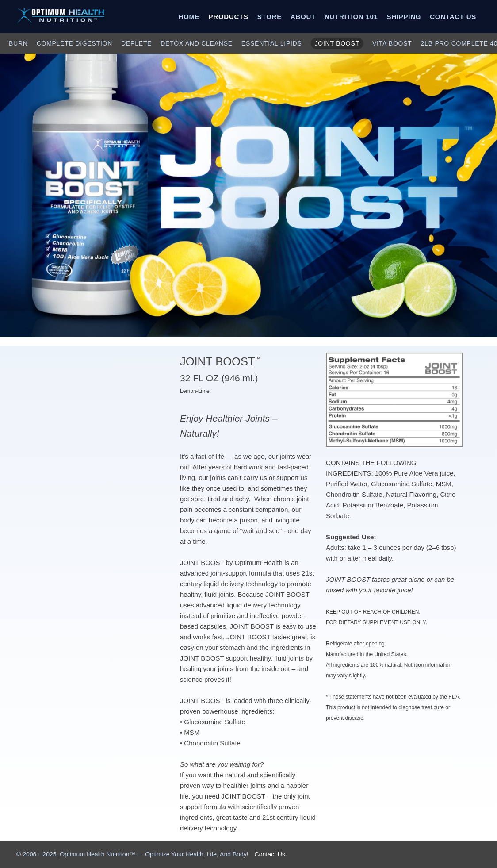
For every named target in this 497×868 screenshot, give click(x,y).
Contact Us (270, 854)
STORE (270, 17)
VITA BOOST (392, 43)
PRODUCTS (229, 17)
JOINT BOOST (337, 43)
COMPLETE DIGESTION (75, 43)
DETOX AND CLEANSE (197, 43)
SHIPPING (404, 17)
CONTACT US (453, 17)
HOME (189, 17)
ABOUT (303, 17)
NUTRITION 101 (351, 17)
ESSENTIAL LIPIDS (272, 43)
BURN (18, 43)
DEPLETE (136, 43)
